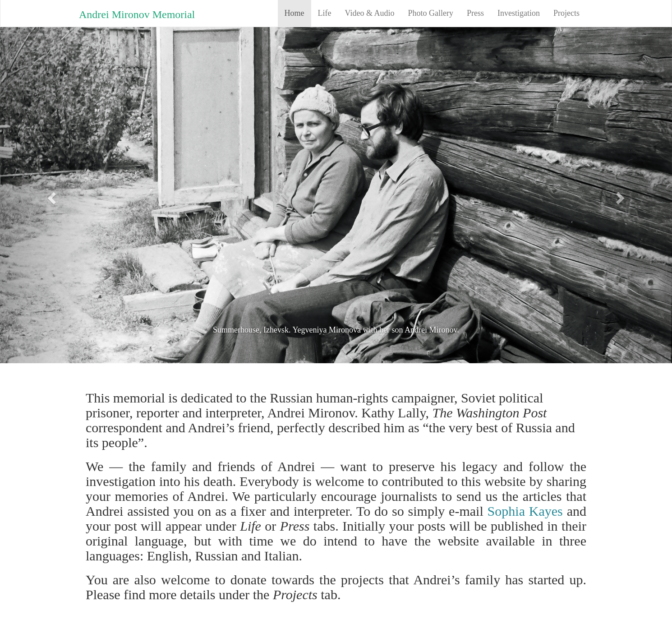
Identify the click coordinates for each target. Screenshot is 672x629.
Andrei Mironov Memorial (137, 14)
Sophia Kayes (525, 511)
